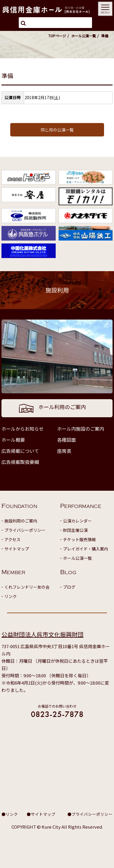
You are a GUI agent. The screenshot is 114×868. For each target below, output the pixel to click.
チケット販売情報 (79, 539)
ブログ (69, 587)
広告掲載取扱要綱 (20, 462)
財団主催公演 (75, 530)
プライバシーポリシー (25, 530)
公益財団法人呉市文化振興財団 (42, 634)
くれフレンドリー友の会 (27, 587)
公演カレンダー (77, 521)
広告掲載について (20, 451)
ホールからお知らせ (23, 429)
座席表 (64, 451)
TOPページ (57, 36)
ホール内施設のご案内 (81, 429)
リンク (11, 596)
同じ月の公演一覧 (57, 130)
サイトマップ (17, 549)
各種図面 (67, 440)
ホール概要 (13, 440)
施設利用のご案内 (21, 521)
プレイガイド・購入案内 (86, 549)
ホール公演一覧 (84, 36)
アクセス (12, 539)
